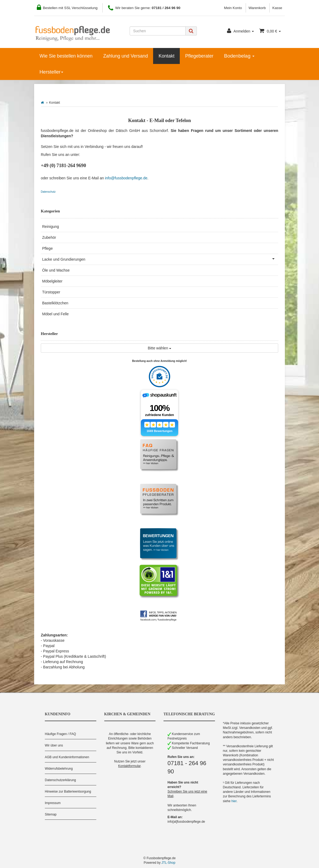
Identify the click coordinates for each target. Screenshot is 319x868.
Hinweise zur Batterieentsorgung (68, 792)
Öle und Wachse (56, 270)
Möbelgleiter (52, 281)
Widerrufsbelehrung (59, 769)
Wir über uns (54, 745)
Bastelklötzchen (55, 303)
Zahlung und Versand (126, 56)
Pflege (47, 248)
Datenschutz (48, 192)
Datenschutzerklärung (60, 780)
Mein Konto (233, 8)
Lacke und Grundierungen (160, 259)
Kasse (277, 8)
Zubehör (49, 237)
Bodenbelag (239, 56)
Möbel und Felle (55, 314)
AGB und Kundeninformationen (67, 757)
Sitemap (51, 814)
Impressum (53, 803)
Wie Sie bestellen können (66, 56)
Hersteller (51, 72)
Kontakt (166, 56)
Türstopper (51, 292)
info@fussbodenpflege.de (126, 178)
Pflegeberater (199, 56)
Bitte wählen (159, 348)
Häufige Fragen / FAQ (60, 734)
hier (234, 801)
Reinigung (51, 227)
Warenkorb (257, 8)
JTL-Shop (168, 863)
